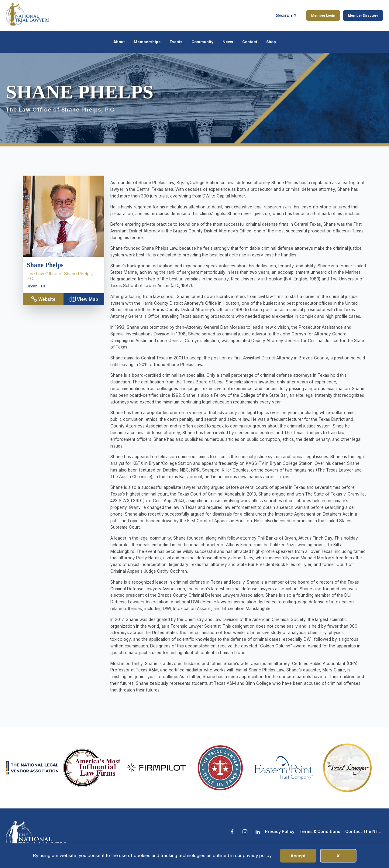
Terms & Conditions (320, 832)
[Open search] (286, 15)
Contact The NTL (363, 832)
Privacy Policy (280, 832)
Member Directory (363, 15)
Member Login (323, 15)
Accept (298, 856)
